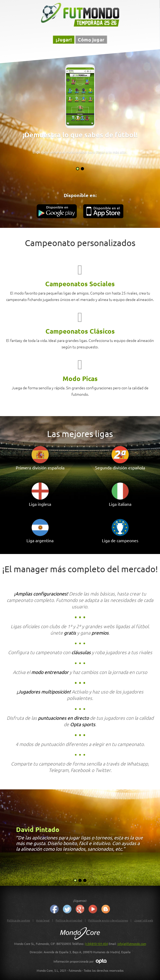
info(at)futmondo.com (132, 944)
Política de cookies (18, 920)
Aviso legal (43, 920)
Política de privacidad (69, 920)
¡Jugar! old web (144, 920)
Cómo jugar (91, 39)
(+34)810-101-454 (96, 944)
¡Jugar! (64, 39)
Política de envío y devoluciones (108, 920)
